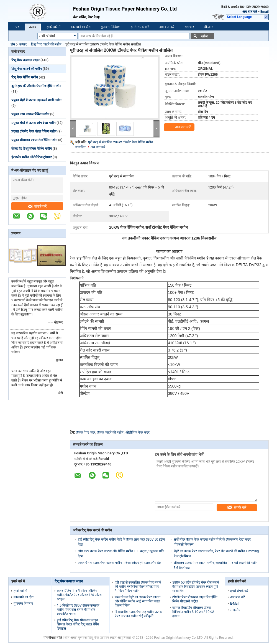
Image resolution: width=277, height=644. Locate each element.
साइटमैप (235, 610)
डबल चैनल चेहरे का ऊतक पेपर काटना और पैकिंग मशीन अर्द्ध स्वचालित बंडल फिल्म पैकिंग (138, 601)
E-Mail (235, 604)
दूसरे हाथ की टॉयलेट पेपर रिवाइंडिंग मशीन (36, 86)
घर (17, 27)
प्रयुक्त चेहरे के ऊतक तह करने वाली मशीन (36, 100)
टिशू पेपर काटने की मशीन (46, 44)
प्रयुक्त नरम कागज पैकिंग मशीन (30, 114)
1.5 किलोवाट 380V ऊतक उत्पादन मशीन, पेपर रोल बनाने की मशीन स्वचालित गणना (78, 610)
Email (265, 12)
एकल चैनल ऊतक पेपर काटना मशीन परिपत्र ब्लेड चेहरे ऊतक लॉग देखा (120, 563)
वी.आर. (209, 27)
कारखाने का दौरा (81, 27)
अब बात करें (250, 12)
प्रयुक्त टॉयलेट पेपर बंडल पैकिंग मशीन (34, 131)
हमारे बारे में (53, 27)
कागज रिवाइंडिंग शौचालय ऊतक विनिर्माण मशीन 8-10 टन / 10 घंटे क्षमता (193, 612)
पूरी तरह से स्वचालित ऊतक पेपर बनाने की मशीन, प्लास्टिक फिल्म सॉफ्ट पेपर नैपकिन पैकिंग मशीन (138, 587)
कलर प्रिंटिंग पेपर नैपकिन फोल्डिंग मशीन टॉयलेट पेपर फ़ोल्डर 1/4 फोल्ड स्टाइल (79, 595)
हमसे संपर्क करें (140, 27)
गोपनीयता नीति (53, 638)
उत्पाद (33, 27)
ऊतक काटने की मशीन (110, 432)
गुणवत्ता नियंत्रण (111, 27)
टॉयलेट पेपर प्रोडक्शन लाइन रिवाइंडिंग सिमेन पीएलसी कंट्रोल (195, 599)
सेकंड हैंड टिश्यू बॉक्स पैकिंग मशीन (32, 149)
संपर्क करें (37, 206)
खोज (204, 36)
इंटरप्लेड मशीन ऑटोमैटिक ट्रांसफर (32, 157)
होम (13, 44)
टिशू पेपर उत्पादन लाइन (25, 60)
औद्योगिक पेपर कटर (138, 432)
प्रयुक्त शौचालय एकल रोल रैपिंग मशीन (34, 140)
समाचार (189, 27)
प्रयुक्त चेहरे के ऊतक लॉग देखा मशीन (34, 123)
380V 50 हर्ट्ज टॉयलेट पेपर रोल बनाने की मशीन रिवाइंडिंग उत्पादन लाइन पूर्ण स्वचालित (196, 587)
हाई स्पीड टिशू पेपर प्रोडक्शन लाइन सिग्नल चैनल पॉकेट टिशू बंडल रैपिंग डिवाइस (78, 624)
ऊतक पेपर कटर (86, 432)
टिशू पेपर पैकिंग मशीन (25, 77)
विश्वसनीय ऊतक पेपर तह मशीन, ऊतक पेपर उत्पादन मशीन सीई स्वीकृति (138, 614)
